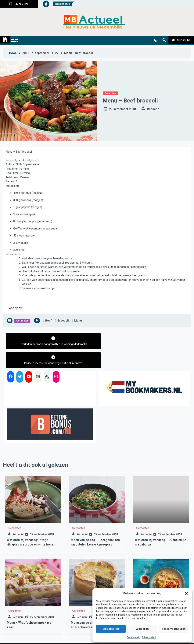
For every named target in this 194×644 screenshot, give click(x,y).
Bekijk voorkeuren (174, 629)
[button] (186, 593)
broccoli (63, 321)
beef (49, 321)
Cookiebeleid (133, 637)
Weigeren (142, 629)
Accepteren (111, 629)
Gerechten (110, 93)
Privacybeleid (149, 637)
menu (78, 321)
